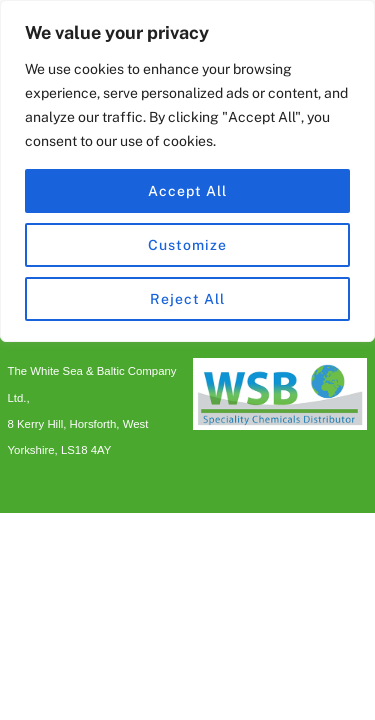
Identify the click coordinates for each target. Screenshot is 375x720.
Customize (187, 245)
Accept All (187, 191)
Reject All (187, 299)
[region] (187, 171)
